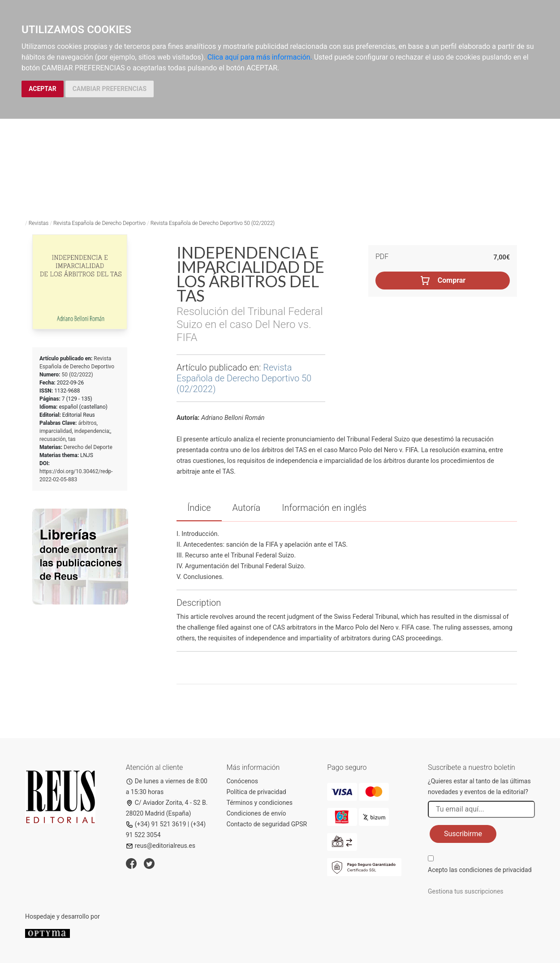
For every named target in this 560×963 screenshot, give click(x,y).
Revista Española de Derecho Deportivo (99, 223)
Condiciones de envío (256, 813)
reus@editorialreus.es (161, 846)
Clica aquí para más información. (260, 57)
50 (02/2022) (77, 375)
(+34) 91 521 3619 (156, 824)
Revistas (39, 223)
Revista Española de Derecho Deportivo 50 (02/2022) (213, 223)
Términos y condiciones (260, 803)
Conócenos (243, 781)
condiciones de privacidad (495, 870)
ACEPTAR (43, 89)
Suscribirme (463, 834)
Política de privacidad (256, 792)
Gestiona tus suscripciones (466, 891)
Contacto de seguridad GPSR (267, 824)
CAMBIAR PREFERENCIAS (110, 89)
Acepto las (480, 870)
